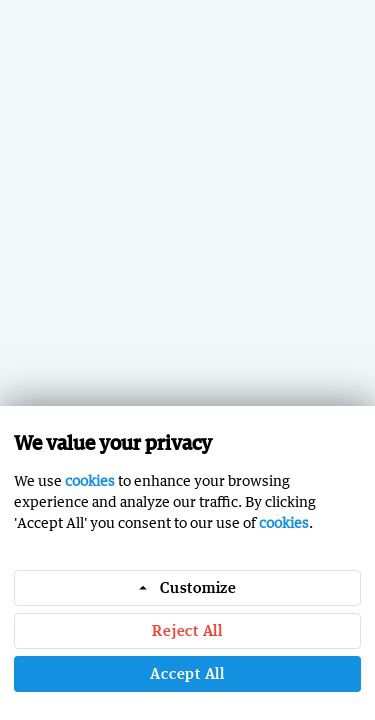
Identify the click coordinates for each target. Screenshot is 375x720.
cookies (90, 480)
